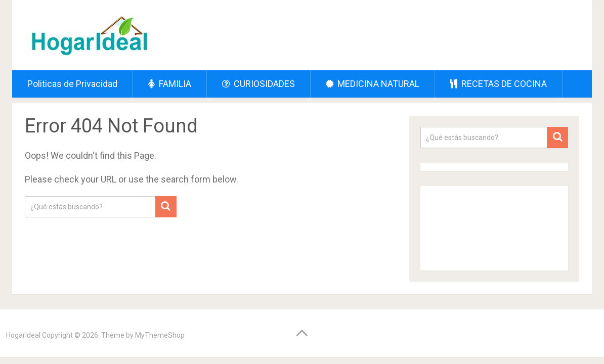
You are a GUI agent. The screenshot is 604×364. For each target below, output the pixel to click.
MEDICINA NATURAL (373, 84)
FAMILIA (170, 84)
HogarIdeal (23, 335)
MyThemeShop (160, 335)
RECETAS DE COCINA (499, 84)
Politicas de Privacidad (72, 84)
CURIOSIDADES (258, 84)
